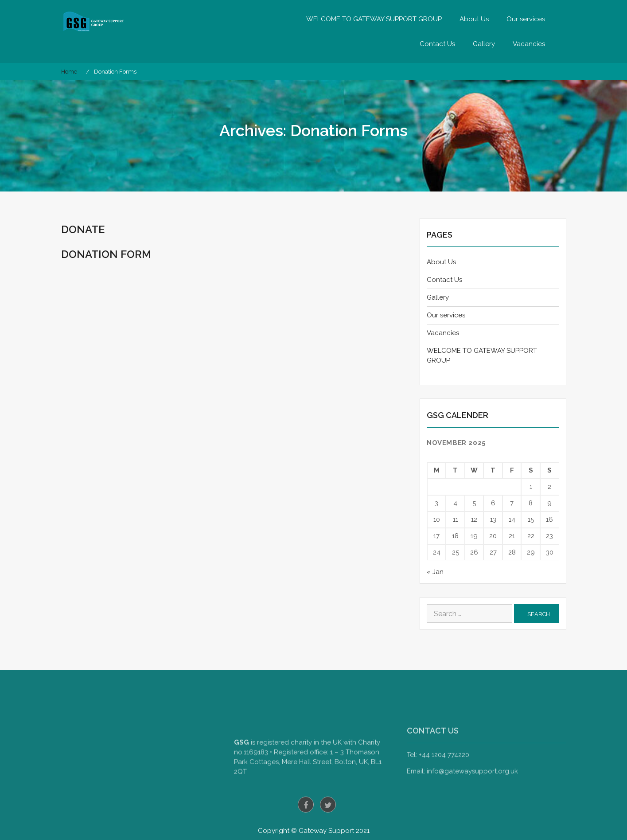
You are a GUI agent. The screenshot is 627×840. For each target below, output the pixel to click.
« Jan (435, 572)
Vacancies (529, 44)
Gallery (484, 44)
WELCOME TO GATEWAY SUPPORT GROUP (374, 19)
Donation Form (106, 254)
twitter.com (328, 805)
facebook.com (306, 805)
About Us (474, 19)
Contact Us (437, 44)
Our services (526, 19)
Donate (83, 229)
